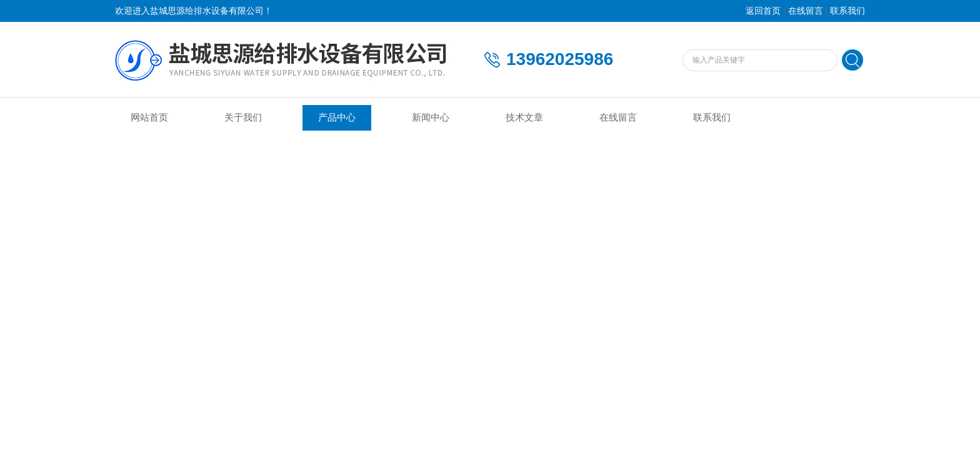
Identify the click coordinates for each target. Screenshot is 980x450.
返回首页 (763, 11)
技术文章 (524, 117)
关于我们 (243, 117)
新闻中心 (431, 117)
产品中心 (337, 117)
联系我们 (847, 11)
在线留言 (806, 11)
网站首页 (149, 117)
